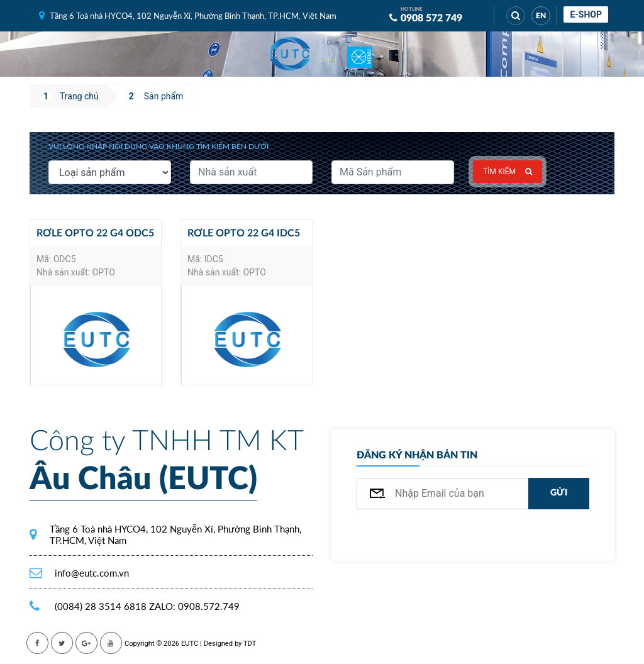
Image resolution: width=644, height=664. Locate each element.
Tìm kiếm (508, 172)
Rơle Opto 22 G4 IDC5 (244, 233)
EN (541, 16)
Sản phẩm (164, 96)
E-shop (586, 14)
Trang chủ (79, 96)
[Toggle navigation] (360, 54)
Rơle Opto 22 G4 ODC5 (95, 233)
